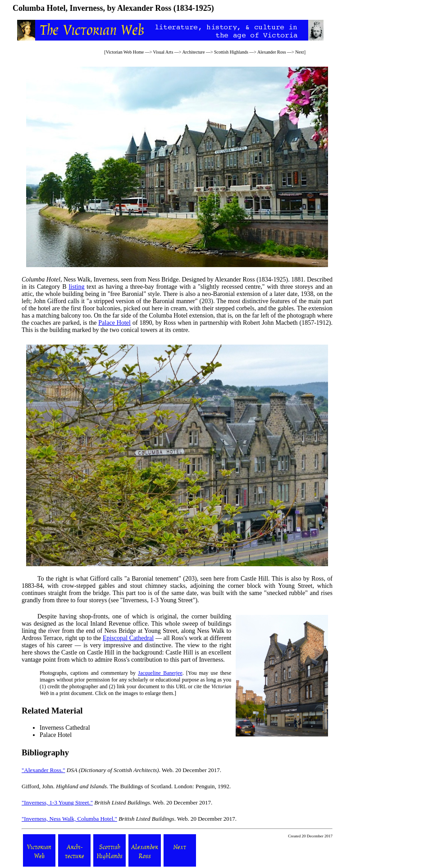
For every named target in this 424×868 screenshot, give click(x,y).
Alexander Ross (272, 52)
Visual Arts (163, 52)
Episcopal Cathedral (128, 638)
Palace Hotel (114, 323)
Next (299, 52)
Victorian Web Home (125, 52)
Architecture (193, 52)
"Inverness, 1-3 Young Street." (57, 802)
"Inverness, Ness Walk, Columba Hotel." (69, 819)
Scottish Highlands (231, 52)
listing (76, 287)
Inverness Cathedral (65, 728)
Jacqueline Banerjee (160, 673)
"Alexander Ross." (43, 770)
